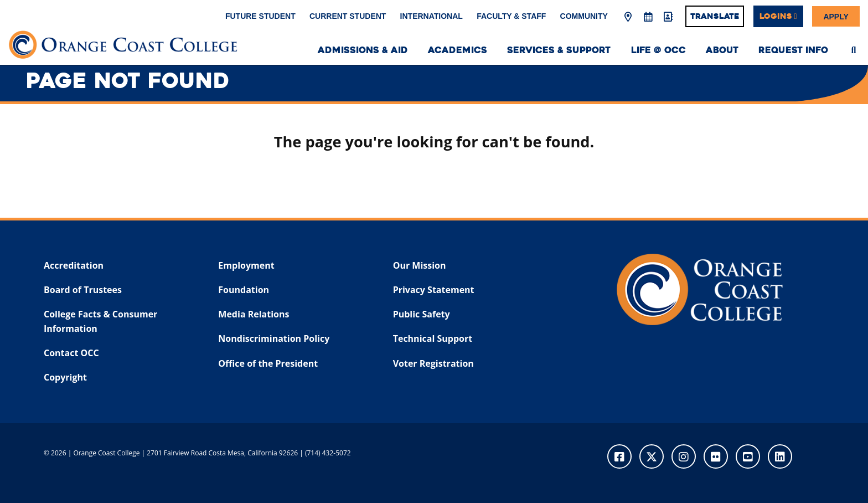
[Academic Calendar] (648, 17)
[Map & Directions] (628, 17)
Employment (246, 265)
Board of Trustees (83, 290)
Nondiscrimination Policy (274, 338)
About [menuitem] (722, 50)
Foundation (244, 290)
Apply (836, 16)
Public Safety (422, 314)
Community (584, 16)
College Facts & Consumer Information (100, 321)
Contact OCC (71, 353)
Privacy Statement (434, 290)
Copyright (65, 377)
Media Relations (254, 314)
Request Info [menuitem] (793, 50)
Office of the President (268, 363)
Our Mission (420, 265)
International (432, 16)
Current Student (348, 16)
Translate (715, 16)
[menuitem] (854, 49)
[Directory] (668, 17)
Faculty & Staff (511, 16)
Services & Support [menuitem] (559, 50)
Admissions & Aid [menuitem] (363, 50)
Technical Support (433, 338)
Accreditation (74, 265)
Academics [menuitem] (458, 50)
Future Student (260, 16)
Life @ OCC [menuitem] (658, 50)
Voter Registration (433, 363)
